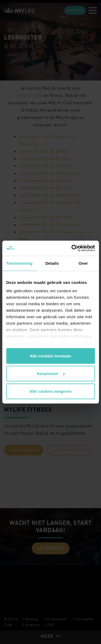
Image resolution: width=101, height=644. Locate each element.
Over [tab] (83, 263)
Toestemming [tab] (19, 263)
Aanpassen (51, 373)
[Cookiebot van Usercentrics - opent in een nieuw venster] (72, 248)
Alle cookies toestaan (50, 356)
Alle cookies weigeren (50, 391)
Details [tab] (52, 263)
